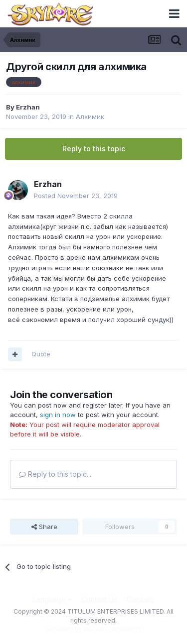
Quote (41, 354)
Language (52, 599)
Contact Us (99, 599)
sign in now (58, 415)
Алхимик (90, 116)
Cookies (140, 599)
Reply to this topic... (55, 474)
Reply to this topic (94, 149)
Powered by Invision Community (94, 629)
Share (44, 527)
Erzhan (28, 107)
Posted (76, 196)
